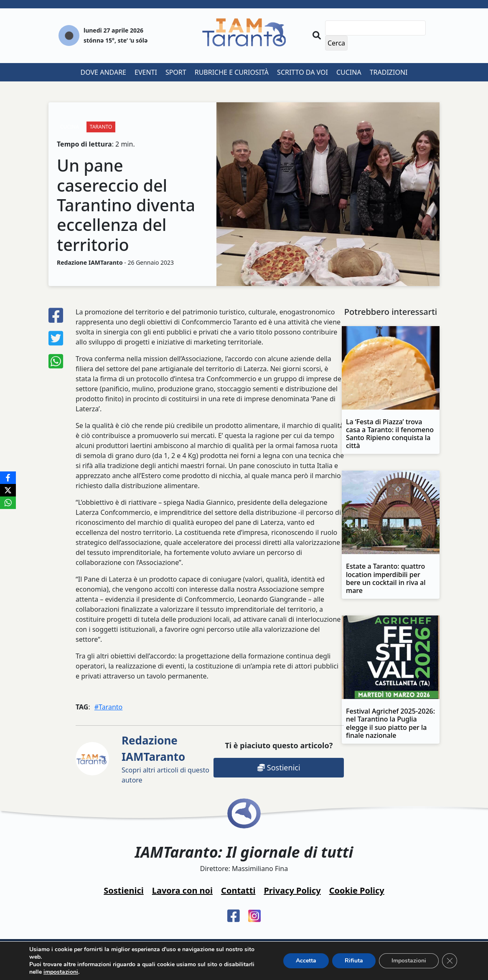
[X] (8, 490)
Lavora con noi (182, 890)
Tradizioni (389, 72)
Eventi (146, 72)
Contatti (238, 890)
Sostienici (279, 767)
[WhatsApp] (8, 503)
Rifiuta (354, 961)
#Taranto (109, 707)
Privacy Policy (292, 890)
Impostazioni (409, 961)
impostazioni (61, 972)
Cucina (349, 72)
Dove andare (104, 72)
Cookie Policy (357, 890)
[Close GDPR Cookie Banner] (450, 961)
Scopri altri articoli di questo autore (165, 759)
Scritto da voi (302, 72)
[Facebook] (8, 478)
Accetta (306, 961)
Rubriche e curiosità (232, 72)
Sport (176, 72)
